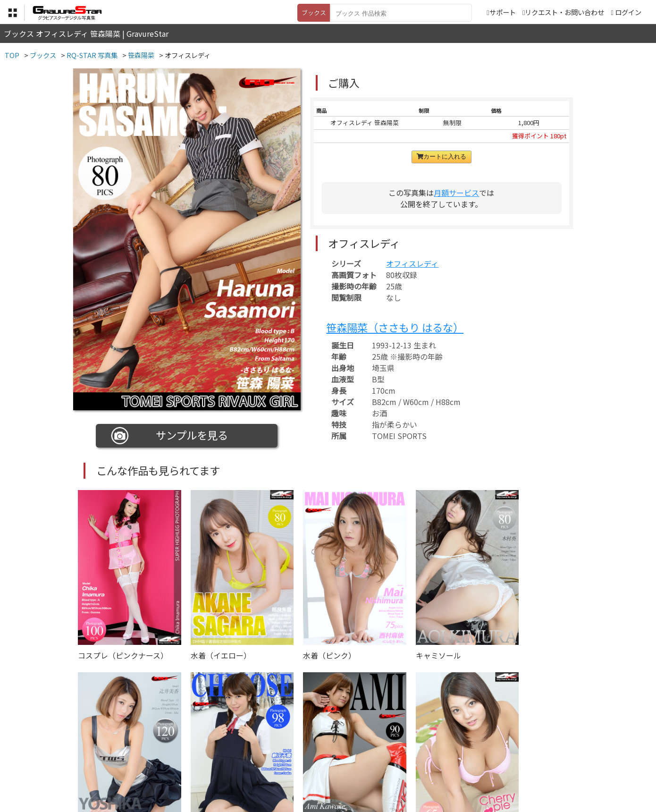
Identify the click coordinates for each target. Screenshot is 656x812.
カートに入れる (442, 156)
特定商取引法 (264, 765)
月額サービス (456, 193)
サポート (501, 12)
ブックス (314, 13)
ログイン (628, 12)
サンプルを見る (170, 436)
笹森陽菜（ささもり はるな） (395, 327)
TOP (189, 765)
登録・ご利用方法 (321, 765)
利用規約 (220, 765)
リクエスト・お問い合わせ (563, 12)
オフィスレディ (412, 263)
